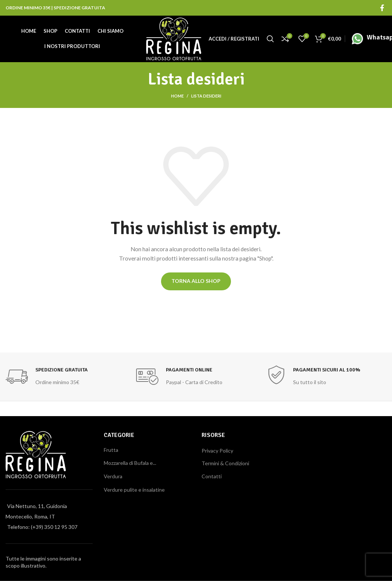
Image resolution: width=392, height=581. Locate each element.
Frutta (111, 451)
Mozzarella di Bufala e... (130, 464)
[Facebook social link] (382, 7)
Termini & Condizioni (225, 464)
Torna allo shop (196, 282)
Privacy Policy (217, 452)
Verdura (113, 477)
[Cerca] (270, 39)
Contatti (212, 477)
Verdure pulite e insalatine (134, 491)
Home (177, 97)
